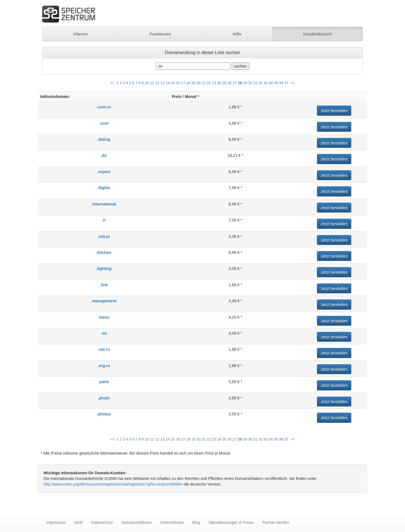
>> (293, 83)
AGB (78, 522)
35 (276, 83)
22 (209, 83)
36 (281, 83)
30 (250, 83)
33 (265, 83)
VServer (81, 34)
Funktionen (160, 34)
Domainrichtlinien (137, 522)
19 (193, 83)
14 (167, 83)
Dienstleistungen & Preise (231, 522)
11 (152, 83)
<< (112, 83)
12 (157, 83)
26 (229, 83)
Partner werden (276, 522)
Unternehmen (172, 522)
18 (188, 83)
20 (199, 83)
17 (183, 83)
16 (178, 83)
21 (204, 83)
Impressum (56, 522)
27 (235, 83)
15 (173, 83)
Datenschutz (102, 522)
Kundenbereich (318, 34)
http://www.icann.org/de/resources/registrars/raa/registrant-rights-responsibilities (113, 484)
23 (214, 83)
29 (245, 83)
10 (147, 83)
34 (271, 83)
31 (255, 83)
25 (224, 83)
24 (219, 83)
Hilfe (237, 34)
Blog (196, 522)
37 (286, 83)
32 (260, 83)
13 (162, 83)
